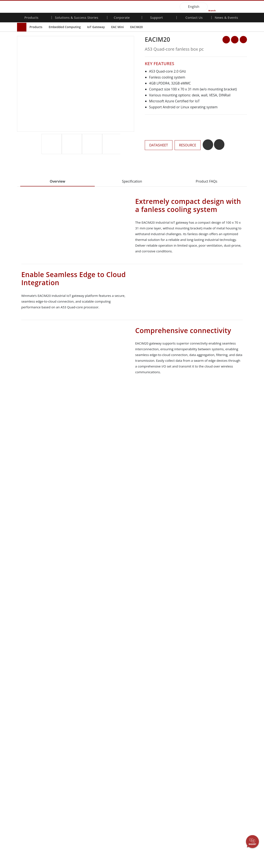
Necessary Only (152, 850)
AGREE (245, 849)
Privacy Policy (106, 850)
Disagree (186, 855)
